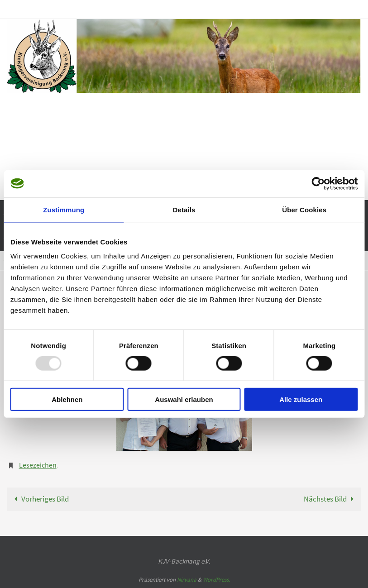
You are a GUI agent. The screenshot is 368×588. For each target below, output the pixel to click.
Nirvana (187, 580)
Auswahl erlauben (184, 399)
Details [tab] (184, 209)
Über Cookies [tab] (304, 209)
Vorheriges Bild (40, 499)
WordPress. (216, 580)
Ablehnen (67, 399)
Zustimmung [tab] (64, 209)
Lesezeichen (38, 465)
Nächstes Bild (331, 499)
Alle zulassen (301, 399)
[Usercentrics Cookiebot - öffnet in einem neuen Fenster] (318, 183)
